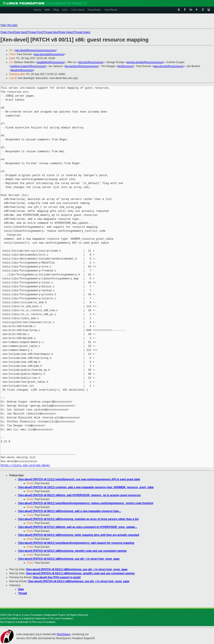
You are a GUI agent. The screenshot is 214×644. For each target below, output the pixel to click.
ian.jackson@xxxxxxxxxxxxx (82, 66)
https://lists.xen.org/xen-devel (25, 465)
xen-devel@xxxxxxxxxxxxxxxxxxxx (36, 50)
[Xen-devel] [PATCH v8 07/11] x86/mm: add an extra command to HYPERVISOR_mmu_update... (78, 527)
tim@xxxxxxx (126, 66)
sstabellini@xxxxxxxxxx (51, 62)
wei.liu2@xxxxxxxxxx (91, 62)
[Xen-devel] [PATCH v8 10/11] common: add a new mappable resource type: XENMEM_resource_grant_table (86, 487)
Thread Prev (35, 32)
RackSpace (63, 634)
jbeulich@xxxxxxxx (22, 70)
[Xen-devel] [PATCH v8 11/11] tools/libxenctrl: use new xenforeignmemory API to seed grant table (79, 479)
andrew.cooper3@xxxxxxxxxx (28, 66)
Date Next (20, 32)
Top (3, 25)
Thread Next (51, 32)
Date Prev (7, 32)
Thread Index (82, 32)
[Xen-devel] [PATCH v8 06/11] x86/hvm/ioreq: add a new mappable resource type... (69, 511)
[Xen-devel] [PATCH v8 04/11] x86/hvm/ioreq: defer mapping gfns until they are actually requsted (79, 535)
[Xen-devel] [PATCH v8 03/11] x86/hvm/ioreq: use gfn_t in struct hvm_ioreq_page (69, 559)
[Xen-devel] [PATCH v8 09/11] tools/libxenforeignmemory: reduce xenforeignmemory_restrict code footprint (86, 503)
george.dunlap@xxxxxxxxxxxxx (145, 62)
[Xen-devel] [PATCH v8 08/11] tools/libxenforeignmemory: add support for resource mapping (76, 543)
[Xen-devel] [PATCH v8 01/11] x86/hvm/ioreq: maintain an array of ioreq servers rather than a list (78, 519)
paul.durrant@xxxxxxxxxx (49, 54)
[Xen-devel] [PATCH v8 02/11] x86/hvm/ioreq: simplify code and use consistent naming (72, 551)
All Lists (12, 25)
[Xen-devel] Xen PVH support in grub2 (57, 577)
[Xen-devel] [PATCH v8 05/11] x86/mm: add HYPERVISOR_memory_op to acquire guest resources (79, 495)
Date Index (66, 32)
